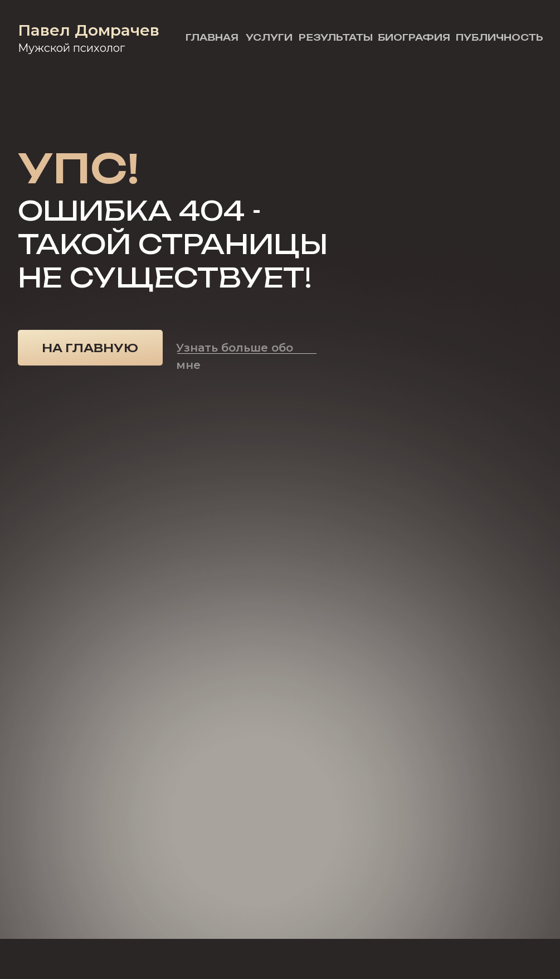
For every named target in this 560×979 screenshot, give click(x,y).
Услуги (269, 37)
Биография (414, 37)
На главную (90, 348)
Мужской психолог (71, 48)
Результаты (336, 37)
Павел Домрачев (89, 30)
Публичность (500, 37)
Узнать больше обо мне (235, 356)
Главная (212, 37)
